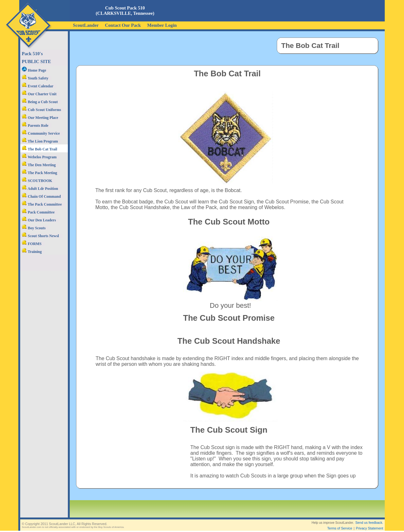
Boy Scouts (34, 228)
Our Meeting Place (40, 118)
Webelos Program (39, 157)
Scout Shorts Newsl (40, 236)
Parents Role (35, 126)
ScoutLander (86, 25)
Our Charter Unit (39, 94)
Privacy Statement (370, 523)
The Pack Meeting (39, 173)
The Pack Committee (42, 204)
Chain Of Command (41, 196)
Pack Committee (38, 212)
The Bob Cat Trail (39, 149)
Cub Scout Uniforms (41, 110)
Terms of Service (340, 523)
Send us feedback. (369, 517)
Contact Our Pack (123, 25)
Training (32, 252)
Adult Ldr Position (40, 189)
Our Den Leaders (39, 220)
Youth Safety (35, 78)
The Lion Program (40, 141)
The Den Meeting (39, 165)
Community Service (41, 133)
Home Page (34, 70)
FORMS (32, 244)
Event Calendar (38, 86)
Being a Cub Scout (40, 102)
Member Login (162, 25)
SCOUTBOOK (37, 181)
